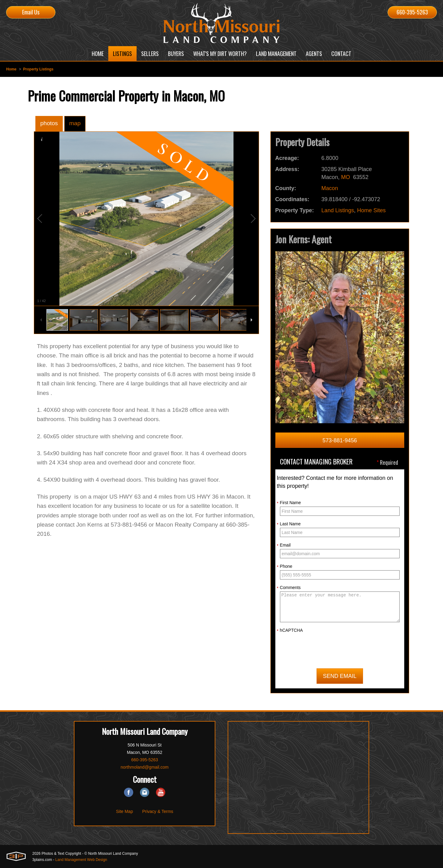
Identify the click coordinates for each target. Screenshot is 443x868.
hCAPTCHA (290, 631)
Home (11, 69)
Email (284, 545)
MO (346, 177)
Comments (289, 588)
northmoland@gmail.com (145, 767)
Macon (330, 188)
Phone (285, 567)
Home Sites (371, 210)
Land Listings (338, 210)
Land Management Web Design (81, 859)
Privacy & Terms (158, 811)
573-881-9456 (340, 440)
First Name (289, 503)
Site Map (124, 811)
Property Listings (38, 69)
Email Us (31, 12)
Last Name (289, 524)
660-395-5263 (412, 12)
